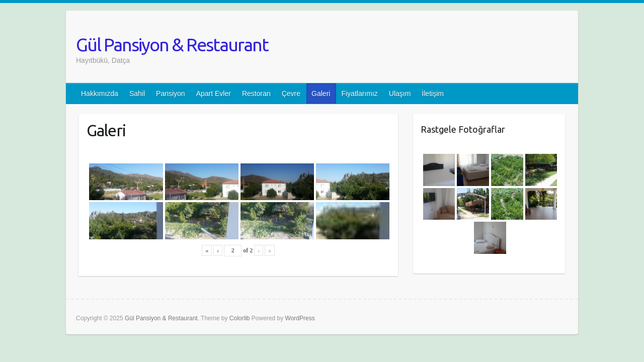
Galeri (321, 94)
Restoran (256, 94)
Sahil (137, 94)
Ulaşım (400, 94)
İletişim (433, 94)
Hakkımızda (100, 94)
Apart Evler (214, 94)
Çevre (291, 94)
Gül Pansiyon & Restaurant (172, 44)
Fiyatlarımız (359, 94)
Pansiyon (171, 94)
